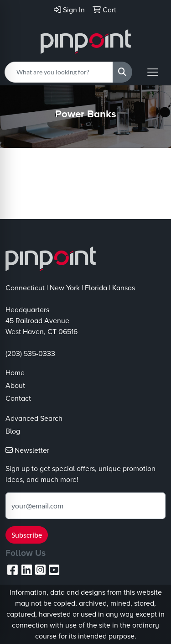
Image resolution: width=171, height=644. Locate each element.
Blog (13, 431)
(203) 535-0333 (30, 354)
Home (15, 373)
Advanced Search (34, 419)
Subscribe (27, 535)
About (15, 386)
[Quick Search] (59, 72)
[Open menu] (153, 72)
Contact (18, 398)
